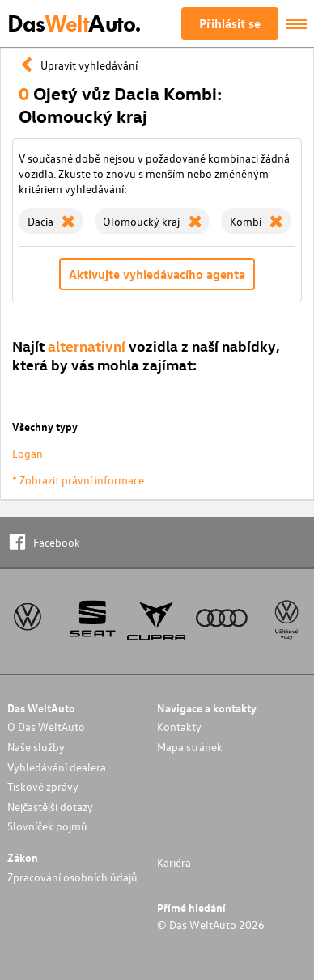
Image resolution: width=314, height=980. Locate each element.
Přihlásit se (230, 23)
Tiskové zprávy (43, 786)
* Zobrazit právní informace (78, 480)
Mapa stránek (190, 747)
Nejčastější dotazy (50, 807)
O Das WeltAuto (46, 727)
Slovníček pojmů (47, 826)
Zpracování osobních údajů (72, 877)
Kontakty (179, 727)
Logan (28, 453)
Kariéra (174, 862)
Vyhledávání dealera (57, 767)
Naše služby (36, 747)
